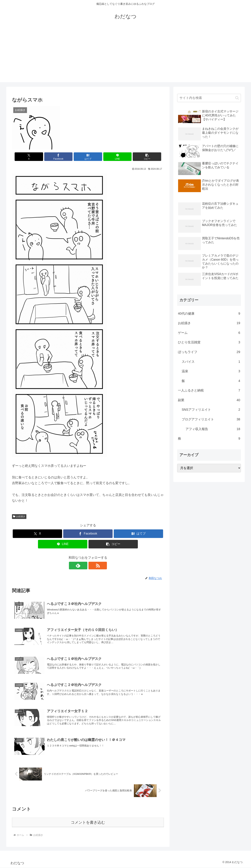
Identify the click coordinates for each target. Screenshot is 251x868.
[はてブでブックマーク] (88, 157)
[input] (209, 98)
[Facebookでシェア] (62, 157)
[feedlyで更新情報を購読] (84, 566)
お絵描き (19, 516)
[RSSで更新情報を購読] (92, 566)
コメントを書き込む (88, 823)
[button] (139, 157)
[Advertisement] (125, 56)
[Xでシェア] (37, 157)
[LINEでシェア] (113, 157)
